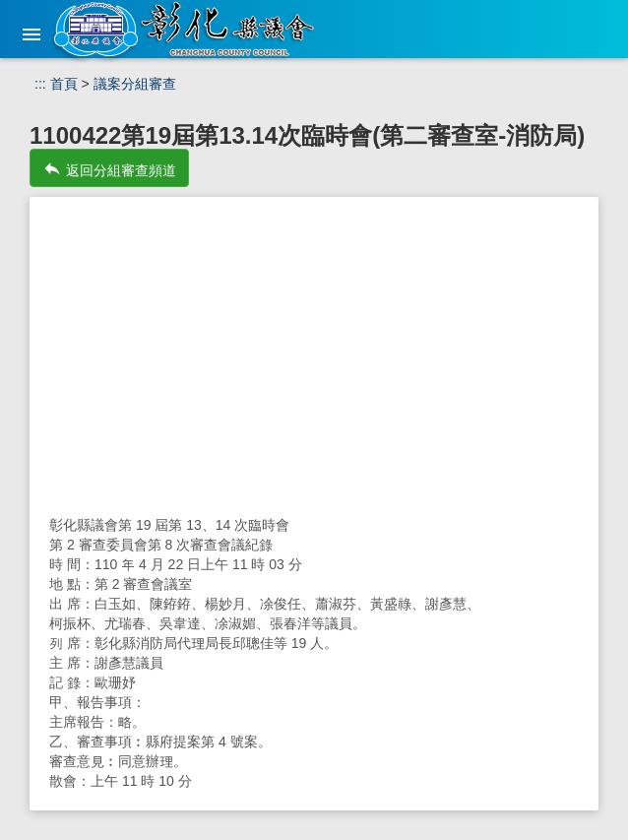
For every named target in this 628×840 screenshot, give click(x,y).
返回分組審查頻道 (109, 168)
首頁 (64, 84)
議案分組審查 (135, 84)
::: (40, 84)
